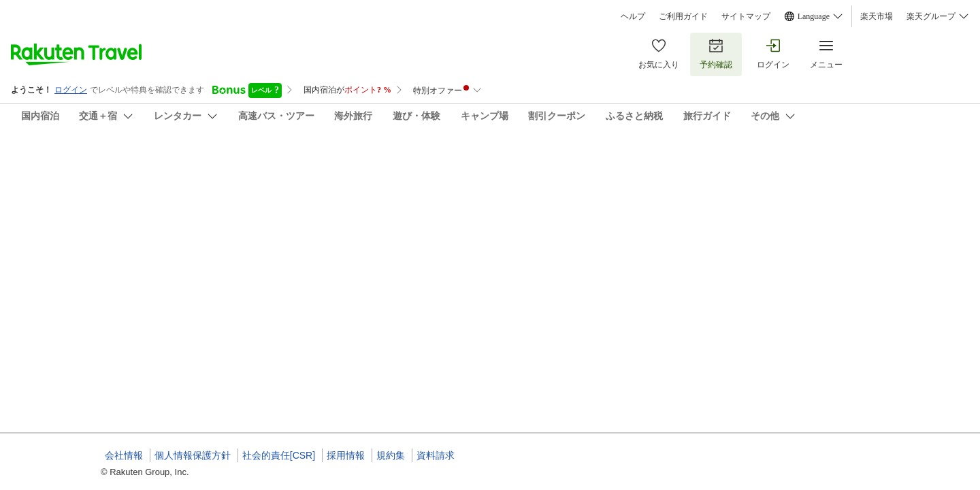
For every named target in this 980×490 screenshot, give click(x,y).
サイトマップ (746, 16)
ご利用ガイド (683, 16)
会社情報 (124, 455)
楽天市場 (877, 16)
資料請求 (436, 455)
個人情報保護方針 (193, 455)
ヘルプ (633, 16)
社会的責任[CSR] (279, 455)
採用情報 (346, 455)
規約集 (391, 455)
